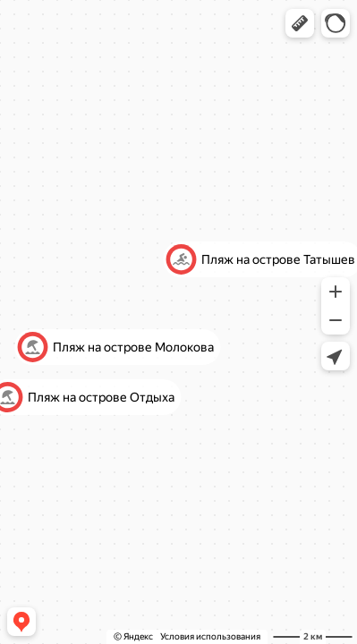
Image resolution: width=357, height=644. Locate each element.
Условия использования (210, 636)
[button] (300, 23)
